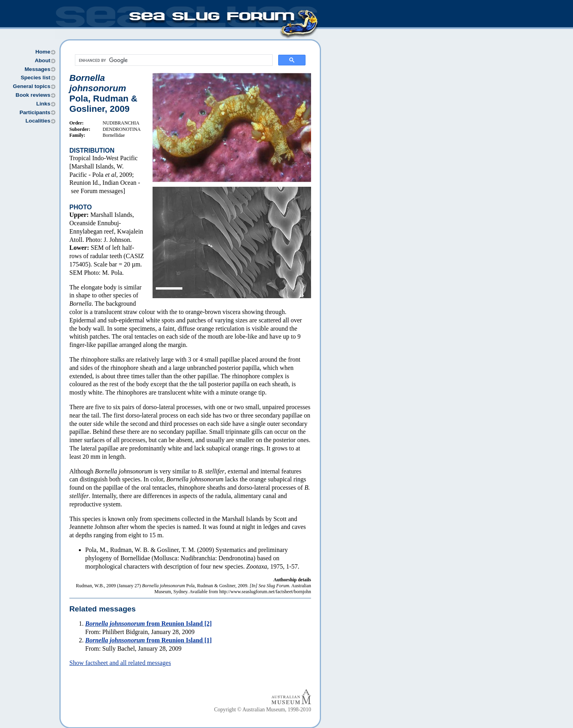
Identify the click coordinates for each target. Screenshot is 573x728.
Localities (38, 121)
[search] (173, 60)
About (43, 60)
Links (43, 104)
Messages (37, 69)
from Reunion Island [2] (148, 624)
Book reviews (33, 95)
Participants (35, 112)
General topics (32, 86)
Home (43, 52)
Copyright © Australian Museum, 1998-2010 (263, 710)
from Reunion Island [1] (148, 640)
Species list (35, 78)
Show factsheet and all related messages (120, 663)
